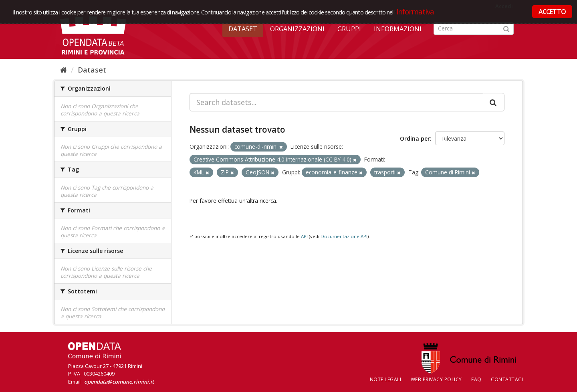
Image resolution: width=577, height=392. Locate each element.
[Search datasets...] (336, 102)
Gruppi (349, 29)
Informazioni (398, 29)
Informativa (415, 11)
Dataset (243, 29)
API (304, 236)
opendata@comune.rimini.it (119, 382)
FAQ (476, 379)
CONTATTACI (507, 379)
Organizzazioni (297, 29)
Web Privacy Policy (436, 379)
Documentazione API (344, 236)
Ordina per (415, 138)
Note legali (386, 379)
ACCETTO (552, 12)
